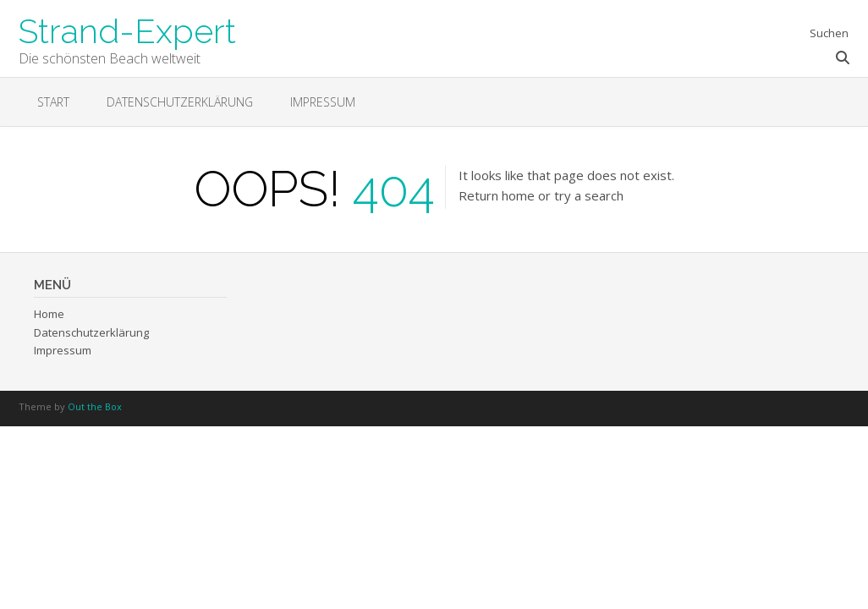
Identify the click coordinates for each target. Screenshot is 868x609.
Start (53, 102)
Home (49, 314)
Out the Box (95, 406)
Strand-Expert (127, 30)
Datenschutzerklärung (180, 102)
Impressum (323, 102)
